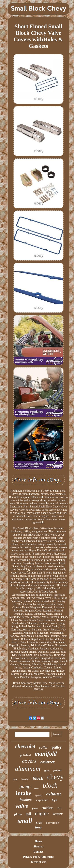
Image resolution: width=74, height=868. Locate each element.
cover (37, 788)
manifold (46, 754)
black (38, 778)
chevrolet (25, 746)
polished (25, 755)
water (58, 814)
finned (35, 808)
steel (59, 808)
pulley (57, 747)
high (54, 800)
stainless (47, 808)
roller (44, 747)
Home (38, 841)
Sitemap (38, 847)
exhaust (53, 794)
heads (39, 823)
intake (24, 793)
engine (42, 813)
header (25, 779)
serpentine (42, 800)
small (25, 821)
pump (25, 786)
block (50, 785)
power (58, 770)
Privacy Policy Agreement (38, 857)
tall (29, 814)
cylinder (39, 795)
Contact (38, 852)
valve (22, 806)
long (38, 827)
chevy (55, 777)
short (47, 771)
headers (26, 799)
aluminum (28, 769)
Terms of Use (38, 862)
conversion (53, 823)
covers (29, 761)
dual (15, 779)
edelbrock (48, 762)
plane (18, 814)
